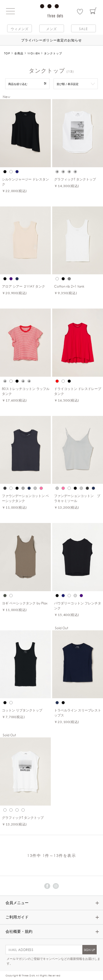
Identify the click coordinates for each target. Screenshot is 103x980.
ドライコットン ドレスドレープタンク (78, 391)
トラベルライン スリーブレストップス (78, 713)
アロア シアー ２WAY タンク (23, 286)
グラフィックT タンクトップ (75, 179)
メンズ (51, 29)
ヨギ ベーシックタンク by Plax (25, 603)
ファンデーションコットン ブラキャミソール (77, 498)
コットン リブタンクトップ (22, 710)
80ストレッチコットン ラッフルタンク (26, 391)
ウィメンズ (20, 29)
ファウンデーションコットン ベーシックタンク (25, 498)
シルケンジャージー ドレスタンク (25, 182)
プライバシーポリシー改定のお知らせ (51, 40)
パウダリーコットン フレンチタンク (78, 605)
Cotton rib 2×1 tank (69, 286)
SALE (83, 29)
